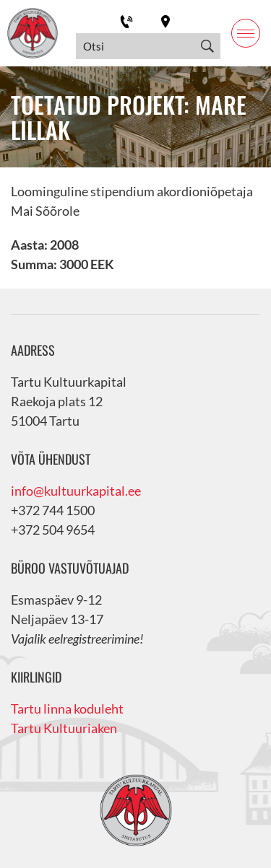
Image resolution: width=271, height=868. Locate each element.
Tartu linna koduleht (67, 709)
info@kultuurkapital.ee (76, 491)
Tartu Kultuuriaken (64, 728)
